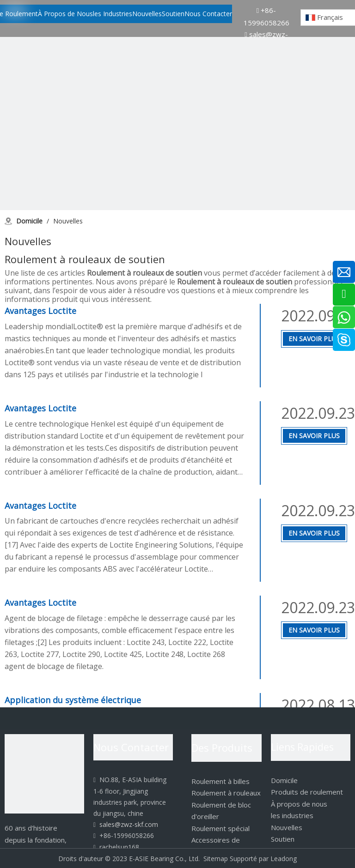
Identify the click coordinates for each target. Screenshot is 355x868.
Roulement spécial (220, 828)
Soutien (283, 839)
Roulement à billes (220, 781)
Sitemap (216, 859)
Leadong (284, 859)
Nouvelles (287, 827)
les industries (292, 815)
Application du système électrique (73, 700)
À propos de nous (299, 804)
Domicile (284, 780)
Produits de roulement (307, 792)
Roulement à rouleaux (226, 793)
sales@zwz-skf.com (126, 824)
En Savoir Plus (314, 339)
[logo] (44, 774)
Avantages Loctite (40, 311)
